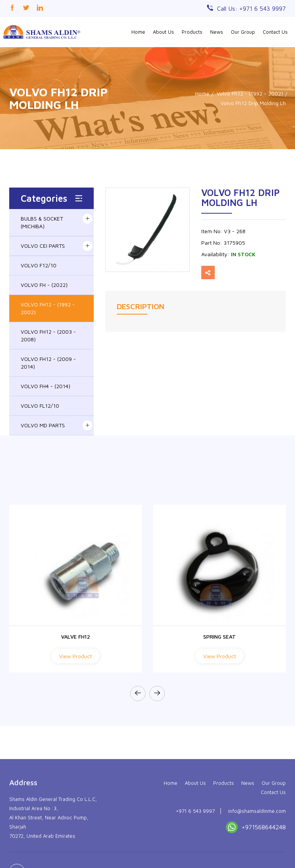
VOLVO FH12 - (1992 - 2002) (48, 308)
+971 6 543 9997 (195, 852)
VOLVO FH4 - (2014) (46, 386)
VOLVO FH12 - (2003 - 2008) (48, 335)
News (217, 32)
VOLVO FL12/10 (40, 406)
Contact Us (275, 32)
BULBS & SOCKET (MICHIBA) (42, 222)
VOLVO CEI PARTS (43, 246)
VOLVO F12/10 (39, 265)
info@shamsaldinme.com (257, 852)
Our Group (243, 32)
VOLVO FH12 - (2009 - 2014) (48, 363)
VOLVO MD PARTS (43, 425)
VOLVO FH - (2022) (44, 285)
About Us (163, 32)
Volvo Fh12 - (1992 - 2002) (250, 93)
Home (138, 32)
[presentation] (138, 693)
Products (192, 32)
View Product (75, 656)
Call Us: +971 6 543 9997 (251, 8)
